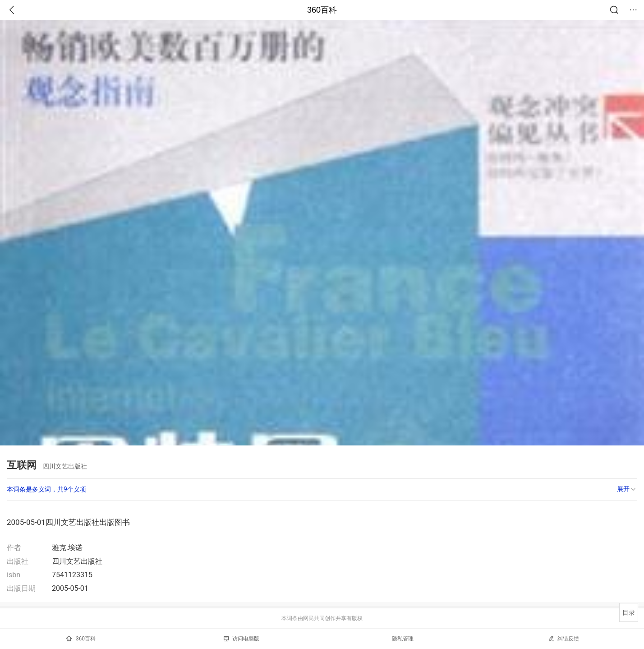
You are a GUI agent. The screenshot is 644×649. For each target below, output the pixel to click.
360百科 (322, 10)
